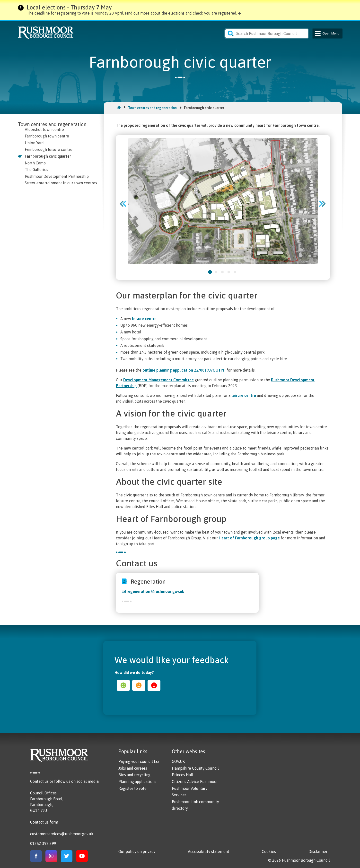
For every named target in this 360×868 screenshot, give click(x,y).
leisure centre (144, 319)
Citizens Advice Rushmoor (195, 782)
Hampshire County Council (195, 768)
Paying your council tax (139, 761)
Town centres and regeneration (152, 108)
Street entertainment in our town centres (61, 183)
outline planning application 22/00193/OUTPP (184, 370)
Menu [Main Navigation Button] (327, 34)
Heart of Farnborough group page (249, 538)
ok (139, 685)
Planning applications (137, 782)
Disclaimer (318, 851)
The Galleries (36, 170)
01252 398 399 (43, 843)
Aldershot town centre (44, 129)
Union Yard (34, 143)
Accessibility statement (209, 851)
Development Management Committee (158, 380)
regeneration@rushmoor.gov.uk (155, 591)
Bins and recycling (134, 775)
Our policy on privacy (137, 851)
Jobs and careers (133, 768)
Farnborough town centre (47, 136)
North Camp (35, 163)
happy (123, 685)
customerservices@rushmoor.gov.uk (62, 834)
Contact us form (44, 822)
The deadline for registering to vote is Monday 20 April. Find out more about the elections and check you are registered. (132, 13)
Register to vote (132, 788)
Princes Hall (183, 775)
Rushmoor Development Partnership (57, 176)
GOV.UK (178, 761)
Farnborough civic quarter (48, 156)
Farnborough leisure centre (49, 149)
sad (154, 685)
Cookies (269, 851)
